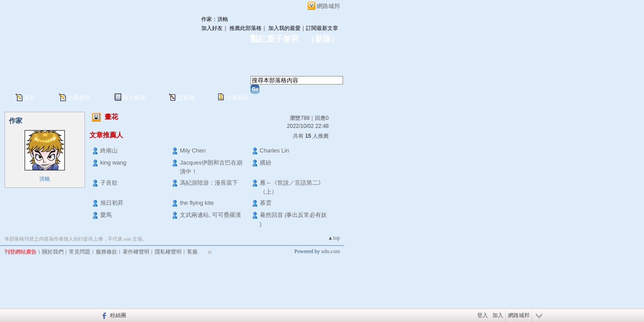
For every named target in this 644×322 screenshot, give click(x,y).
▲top (334, 238)
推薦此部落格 (246, 28)
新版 (323, 39)
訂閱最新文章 (322, 28)
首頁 (30, 98)
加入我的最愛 (284, 28)
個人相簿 (134, 98)
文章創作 (79, 98)
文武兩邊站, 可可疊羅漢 (210, 215)
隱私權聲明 (168, 252)
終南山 (109, 150)
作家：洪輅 (215, 19)
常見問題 (80, 252)
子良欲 (109, 183)
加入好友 (212, 28)
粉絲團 (118, 315)
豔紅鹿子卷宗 (275, 39)
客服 (192, 252)
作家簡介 (238, 98)
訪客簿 (186, 98)
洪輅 (45, 179)
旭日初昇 (112, 203)
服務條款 (106, 252)
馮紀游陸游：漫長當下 (209, 183)
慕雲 (266, 203)
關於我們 (53, 252)
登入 (483, 315)
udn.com (330, 251)
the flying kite (197, 203)
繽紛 (266, 163)
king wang (113, 163)
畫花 (111, 117)
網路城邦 (328, 6)
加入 (498, 315)
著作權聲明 (136, 252)
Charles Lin (275, 150)
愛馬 (106, 215)
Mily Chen (193, 150)
